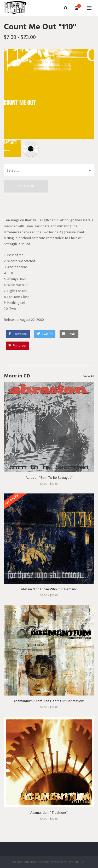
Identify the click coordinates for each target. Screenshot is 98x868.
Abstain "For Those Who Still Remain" (49, 589)
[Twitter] (45, 334)
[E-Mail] (69, 334)
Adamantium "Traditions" (49, 813)
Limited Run (76, 862)
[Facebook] (18, 334)
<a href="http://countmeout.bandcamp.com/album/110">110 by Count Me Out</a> (49, 205)
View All (89, 376)
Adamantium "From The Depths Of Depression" (49, 701)
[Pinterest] (18, 346)
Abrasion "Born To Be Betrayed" (49, 478)
